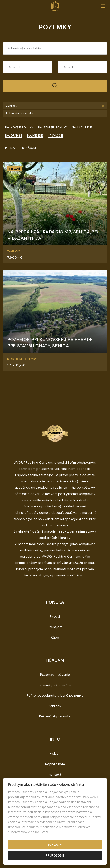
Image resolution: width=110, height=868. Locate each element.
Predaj (10, 148)
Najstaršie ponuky (53, 127)
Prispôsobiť (55, 855)
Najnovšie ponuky (19, 127)
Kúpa (55, 637)
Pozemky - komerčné (55, 685)
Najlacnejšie (82, 127)
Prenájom (28, 148)
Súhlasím (55, 845)
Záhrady (55, 706)
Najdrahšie (14, 135)
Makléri (55, 753)
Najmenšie (35, 135)
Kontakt (55, 774)
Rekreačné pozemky (55, 716)
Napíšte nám (55, 764)
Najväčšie (55, 135)
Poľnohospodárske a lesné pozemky (55, 695)
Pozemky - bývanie (55, 675)
